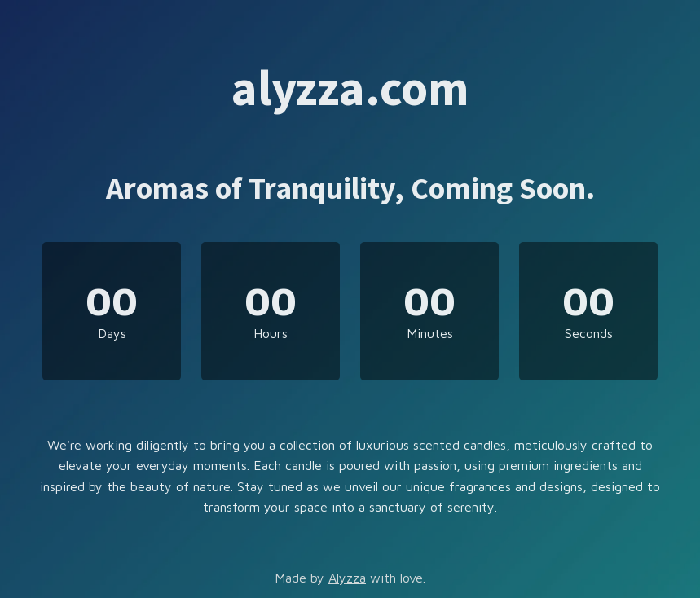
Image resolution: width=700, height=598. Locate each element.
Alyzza (347, 578)
